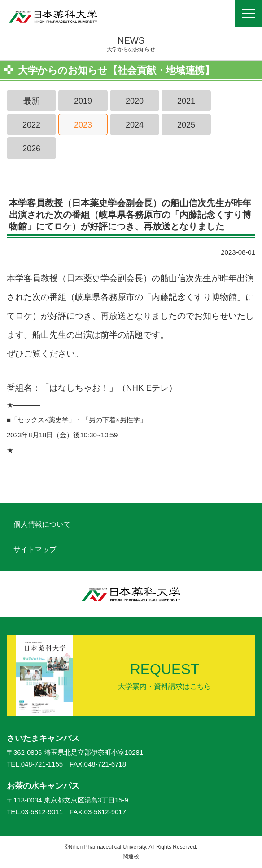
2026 (31, 149)
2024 (135, 125)
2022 (31, 125)
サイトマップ (35, 549)
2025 (186, 125)
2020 (135, 101)
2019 (83, 101)
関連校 (131, 856)
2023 (83, 125)
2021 (186, 101)
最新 (31, 101)
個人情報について (42, 524)
